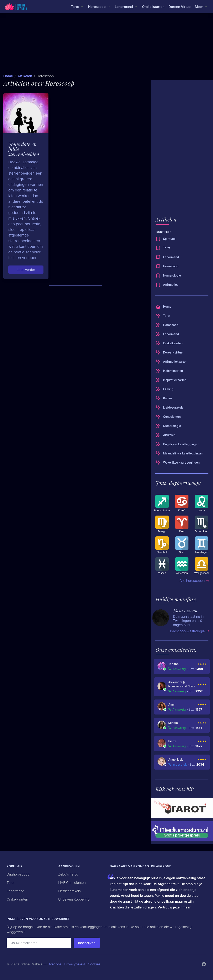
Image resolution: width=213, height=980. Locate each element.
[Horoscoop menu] (99, 7)
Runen (164, 398)
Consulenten (168, 417)
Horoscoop (167, 266)
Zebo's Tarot (68, 874)
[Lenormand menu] (126, 7)
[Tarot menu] (77, 7)
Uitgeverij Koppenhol (74, 899)
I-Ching (165, 389)
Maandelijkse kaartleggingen (179, 453)
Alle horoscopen (195, 581)
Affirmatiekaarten (172, 362)
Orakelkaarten (153, 7)
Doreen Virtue (180, 7)
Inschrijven (87, 943)
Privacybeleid (75, 964)
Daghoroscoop (18, 874)
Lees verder (26, 270)
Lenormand (167, 257)
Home (8, 76)
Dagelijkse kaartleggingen (177, 444)
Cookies (94, 964)
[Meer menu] (201, 7)
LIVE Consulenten (72, 883)
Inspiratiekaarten (171, 380)
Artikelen (25, 76)
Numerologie (168, 276)
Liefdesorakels (170, 408)
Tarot (163, 248)
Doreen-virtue (169, 352)
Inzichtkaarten (169, 371)
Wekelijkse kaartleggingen (178, 463)
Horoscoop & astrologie (189, 631)
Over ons (54, 964)
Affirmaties (167, 285)
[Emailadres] (39, 943)
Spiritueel (166, 239)
